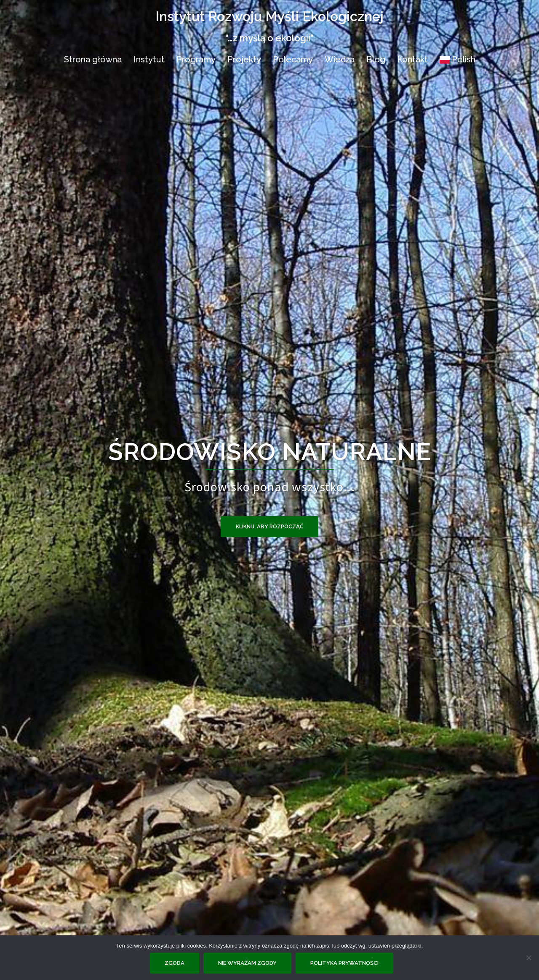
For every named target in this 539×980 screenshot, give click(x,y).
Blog (376, 59)
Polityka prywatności (344, 963)
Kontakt (412, 59)
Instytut (149, 59)
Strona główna (93, 59)
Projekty (244, 59)
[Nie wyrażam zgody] (528, 958)
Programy (196, 59)
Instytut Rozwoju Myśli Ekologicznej (269, 16)
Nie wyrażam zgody (247, 963)
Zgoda (175, 963)
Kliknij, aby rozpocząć (270, 526)
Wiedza (340, 59)
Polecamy (293, 59)
